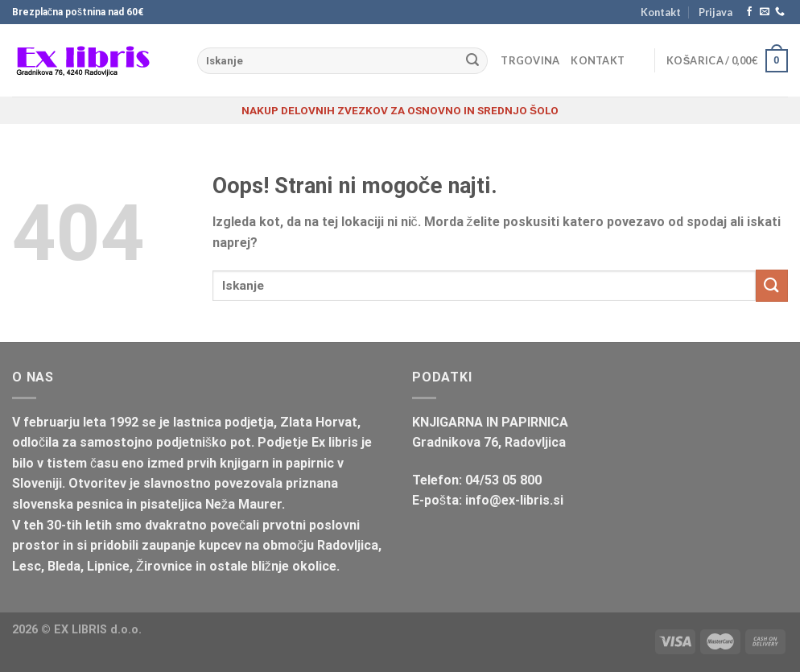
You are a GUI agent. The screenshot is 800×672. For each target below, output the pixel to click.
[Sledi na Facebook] (749, 12)
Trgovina (530, 60)
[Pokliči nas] (780, 12)
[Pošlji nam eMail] (765, 12)
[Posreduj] (472, 61)
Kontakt (661, 12)
